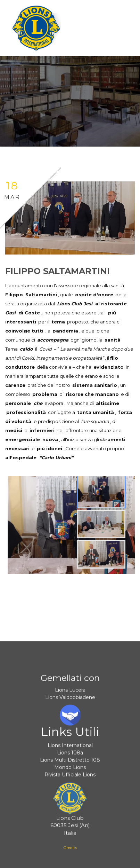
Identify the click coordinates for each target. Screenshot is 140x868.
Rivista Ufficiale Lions (70, 777)
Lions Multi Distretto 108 (70, 763)
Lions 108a (70, 755)
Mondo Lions (70, 770)
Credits (70, 850)
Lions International (70, 748)
